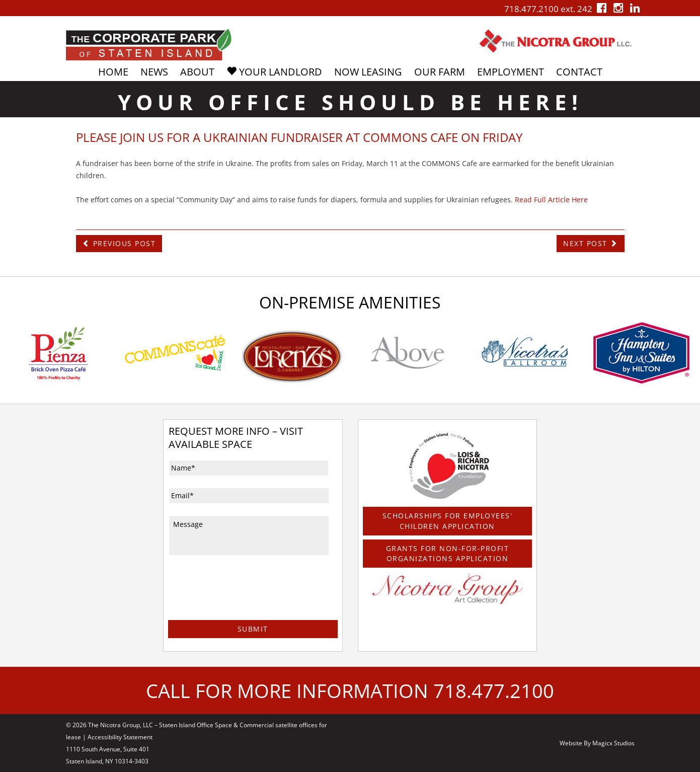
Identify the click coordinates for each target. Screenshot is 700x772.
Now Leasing (368, 72)
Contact (579, 72)
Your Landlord (274, 72)
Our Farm (440, 72)
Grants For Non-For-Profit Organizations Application (448, 553)
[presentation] (245, 601)
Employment (511, 72)
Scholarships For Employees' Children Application (448, 521)
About (197, 72)
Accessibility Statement (120, 737)
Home (113, 72)
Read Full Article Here (551, 200)
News (154, 72)
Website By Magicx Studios (597, 743)
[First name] (249, 468)
